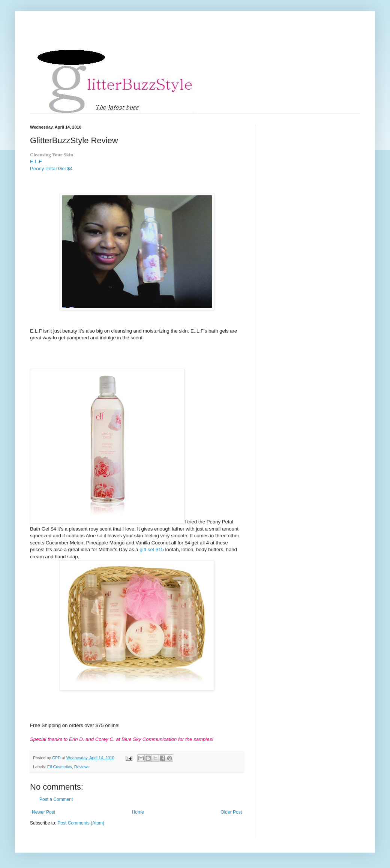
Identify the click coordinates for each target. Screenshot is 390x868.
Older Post (231, 812)
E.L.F (36, 161)
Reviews (82, 767)
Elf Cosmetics (60, 767)
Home (138, 812)
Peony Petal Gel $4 (51, 169)
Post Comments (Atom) (81, 823)
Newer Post (43, 812)
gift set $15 (152, 549)
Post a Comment (56, 799)
